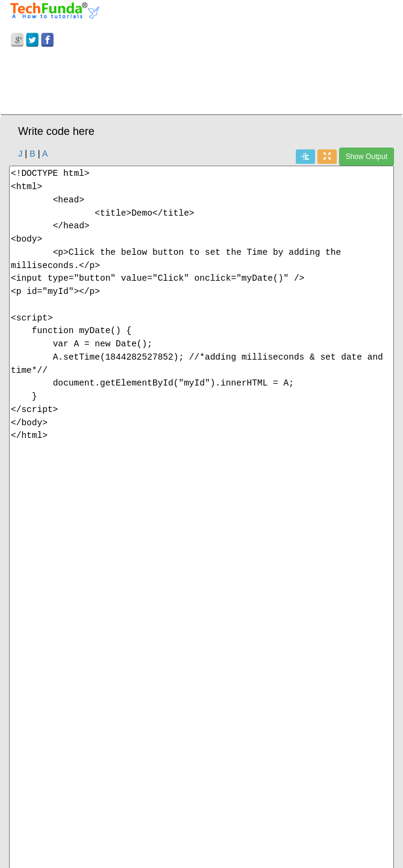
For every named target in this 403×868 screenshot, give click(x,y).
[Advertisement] (201, 83)
